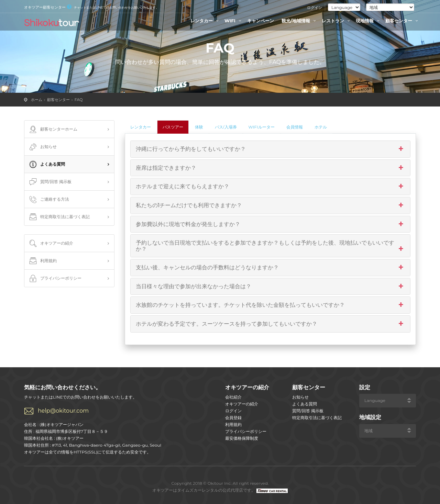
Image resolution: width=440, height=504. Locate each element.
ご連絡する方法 (48, 200)
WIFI (234, 21)
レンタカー (205, 21)
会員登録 (233, 418)
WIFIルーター (262, 127)
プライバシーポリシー (55, 279)
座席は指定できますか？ (271, 168)
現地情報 (368, 21)
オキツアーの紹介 (51, 244)
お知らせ (42, 147)
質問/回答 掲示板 (50, 182)
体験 (199, 127)
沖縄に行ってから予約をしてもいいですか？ (271, 149)
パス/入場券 (226, 127)
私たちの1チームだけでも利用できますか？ (271, 205)
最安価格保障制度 (242, 438)
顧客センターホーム (53, 130)
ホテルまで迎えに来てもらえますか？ (271, 187)
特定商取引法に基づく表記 (59, 217)
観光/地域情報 (300, 21)
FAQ (79, 100)
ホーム (37, 100)
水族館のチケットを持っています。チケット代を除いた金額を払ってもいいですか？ (271, 305)
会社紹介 (233, 397)
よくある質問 (46, 165)
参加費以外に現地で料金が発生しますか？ (271, 224)
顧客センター (403, 21)
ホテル (321, 127)
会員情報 (295, 127)
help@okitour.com (63, 411)
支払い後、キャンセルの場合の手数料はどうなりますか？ (271, 268)
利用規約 (42, 261)
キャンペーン (261, 21)
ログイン (315, 8)
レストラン (337, 21)
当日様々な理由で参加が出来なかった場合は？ (271, 287)
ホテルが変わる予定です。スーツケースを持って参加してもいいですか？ (271, 324)
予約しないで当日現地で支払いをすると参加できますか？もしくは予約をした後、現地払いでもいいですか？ (271, 246)
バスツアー (173, 127)
